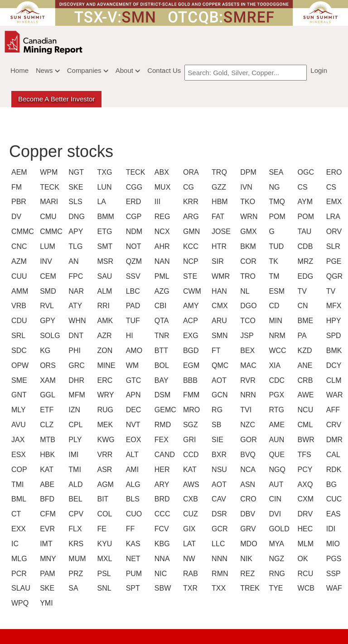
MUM (75, 559)
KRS (75, 544)
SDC (18, 351)
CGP (132, 217)
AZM (18, 261)
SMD (46, 291)
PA (302, 336)
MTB (46, 440)
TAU (304, 231)
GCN (218, 395)
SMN (218, 336)
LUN (103, 187)
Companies (88, 70)
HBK (46, 455)
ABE (46, 484)
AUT (275, 484)
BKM (246, 246)
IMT (46, 544)
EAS (333, 514)
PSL (103, 574)
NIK (246, 559)
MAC (246, 365)
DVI (275, 514)
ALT (132, 455)
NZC (246, 425)
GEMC (161, 410)
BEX (246, 351)
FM (17, 187)
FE (101, 529)
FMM (189, 395)
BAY (161, 380)
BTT (161, 351)
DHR (75, 380)
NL (245, 291)
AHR (161, 246)
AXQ (304, 484)
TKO (246, 202)
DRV (304, 514)
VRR (103, 455)
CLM (333, 380)
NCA (246, 470)
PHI (75, 351)
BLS (132, 499)
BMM (103, 217)
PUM (132, 574)
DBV (246, 514)
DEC (132, 410)
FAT (218, 217)
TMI (75, 470)
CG (188, 187)
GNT (18, 395)
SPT (132, 588)
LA (101, 202)
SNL (103, 588)
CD (274, 306)
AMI (132, 470)
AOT (218, 380)
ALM (103, 291)
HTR (218, 246)
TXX (218, 588)
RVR (246, 380)
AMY (189, 306)
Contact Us (164, 70)
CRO (246, 499)
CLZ (46, 425)
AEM (18, 172)
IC (15, 544)
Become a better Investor (56, 99)
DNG (75, 217)
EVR (46, 529)
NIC (161, 574)
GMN (189, 231)
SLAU (18, 588)
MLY (18, 410)
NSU (218, 470)
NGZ (275, 559)
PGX (275, 395)
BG (331, 484)
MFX (333, 306)
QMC (218, 365)
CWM (189, 291)
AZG (161, 291)
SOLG (46, 336)
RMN (218, 574)
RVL (46, 306)
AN (73, 261)
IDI (331, 529)
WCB (304, 588)
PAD (132, 306)
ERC (103, 380)
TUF (132, 321)
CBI (161, 306)
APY (75, 231)
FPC (75, 276)
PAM (46, 574)
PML (161, 276)
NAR (75, 291)
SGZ (189, 425)
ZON (103, 351)
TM (274, 276)
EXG (189, 336)
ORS (46, 365)
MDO (246, 544)
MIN (275, 321)
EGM (189, 365)
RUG (103, 410)
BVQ (246, 455)
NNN (218, 559)
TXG (103, 172)
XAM (46, 380)
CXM (304, 499)
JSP (246, 336)
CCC (161, 514)
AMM (18, 291)
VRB (18, 306)
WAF (333, 588)
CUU (18, 276)
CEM (46, 276)
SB (216, 425)
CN (303, 306)
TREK (246, 588)
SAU (103, 276)
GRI (189, 440)
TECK (132, 172)
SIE (217, 440)
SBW (161, 588)
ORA (189, 172)
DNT (75, 336)
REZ (246, 574)
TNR (161, 336)
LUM (46, 246)
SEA (275, 172)
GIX (189, 529)
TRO (246, 276)
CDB (304, 246)
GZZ (218, 187)
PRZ (75, 574)
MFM (75, 395)
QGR (333, 276)
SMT (103, 246)
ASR (103, 470)
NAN (161, 261)
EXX (18, 529)
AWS (189, 484)
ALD (75, 484)
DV (16, 217)
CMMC (18, 231)
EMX (333, 202)
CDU (18, 321)
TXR (189, 588)
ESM (275, 291)
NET (132, 559)
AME (275, 425)
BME (304, 321)
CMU (46, 217)
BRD (161, 499)
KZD (304, 351)
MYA (275, 544)
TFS (304, 455)
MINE (103, 365)
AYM (304, 202)
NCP (189, 261)
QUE (275, 455)
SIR (218, 261)
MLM (304, 544)
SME (18, 380)
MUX (161, 187)
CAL (333, 455)
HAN (218, 291)
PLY (75, 440)
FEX (161, 440)
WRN (246, 217)
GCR (218, 529)
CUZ (189, 514)
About (128, 70)
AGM (103, 484)
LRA (333, 217)
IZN (74, 410)
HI (130, 336)
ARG (189, 217)
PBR (18, 202)
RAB (189, 574)
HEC (304, 529)
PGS (333, 559)
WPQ (18, 603)
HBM (218, 202)
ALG (132, 484)
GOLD (275, 529)
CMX (218, 306)
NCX (161, 231)
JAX (18, 440)
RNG (275, 574)
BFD (46, 499)
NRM (275, 336)
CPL (75, 425)
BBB (189, 380)
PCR (18, 574)
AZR (103, 336)
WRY (103, 395)
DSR (218, 514)
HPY (333, 321)
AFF (333, 410)
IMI (73, 455)
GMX (246, 231)
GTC (132, 380)
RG (217, 410)
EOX (132, 440)
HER (161, 470)
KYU (103, 544)
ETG (103, 231)
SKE (75, 187)
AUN (275, 440)
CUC (333, 499)
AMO (132, 351)
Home (19, 70)
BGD (189, 351)
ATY (75, 306)
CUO (132, 514)
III (157, 202)
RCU (304, 574)
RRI (103, 306)
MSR (103, 261)
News (48, 70)
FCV (161, 529)
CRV (333, 425)
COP (18, 470)
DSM (161, 395)
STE (189, 276)
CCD (189, 455)
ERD (132, 202)
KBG (161, 544)
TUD (275, 246)
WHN (75, 321)
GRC (75, 365)
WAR (333, 395)
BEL (75, 499)
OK (303, 559)
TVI (246, 410)
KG (45, 351)
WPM (46, 172)
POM (275, 217)
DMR (333, 440)
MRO (189, 410)
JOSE (218, 231)
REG (161, 217)
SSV (132, 276)
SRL (18, 336)
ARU (218, 321)
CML (304, 425)
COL (103, 514)
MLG (18, 559)
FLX (75, 529)
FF (130, 529)
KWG (103, 440)
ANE (304, 365)
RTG (275, 410)
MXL (103, 559)
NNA (161, 559)
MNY (46, 559)
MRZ (304, 261)
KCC (189, 246)
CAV (218, 499)
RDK (333, 470)
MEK (103, 425)
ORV (333, 231)
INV (46, 261)
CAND (161, 455)
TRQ (218, 172)
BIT (103, 499)
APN (132, 395)
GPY (46, 321)
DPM (246, 172)
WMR (218, 276)
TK (273, 261)
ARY (161, 484)
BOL (161, 365)
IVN (246, 187)
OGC (304, 172)
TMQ (275, 202)
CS (303, 187)
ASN (246, 484)
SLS (75, 202)
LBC (132, 291)
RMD (161, 425)
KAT (46, 470)
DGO (246, 306)
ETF (46, 410)
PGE (333, 261)
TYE (275, 588)
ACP (189, 321)
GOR (246, 440)
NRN (246, 395)
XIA (275, 365)
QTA (161, 321)
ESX (18, 455)
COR (246, 261)
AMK (103, 321)
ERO (333, 172)
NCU (304, 410)
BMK (333, 351)
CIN (275, 499)
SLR (333, 246)
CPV (75, 514)
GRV (246, 529)
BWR (304, 440)
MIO (333, 544)
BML (18, 499)
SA (73, 588)
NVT (132, 425)
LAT (189, 544)
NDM (132, 231)
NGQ (275, 470)
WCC (275, 351)
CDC (275, 380)
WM (132, 365)
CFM (46, 514)
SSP (333, 574)
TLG (75, 246)
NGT (75, 172)
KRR (189, 202)
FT (216, 351)
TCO (246, 321)
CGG (132, 187)
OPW (18, 365)
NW (189, 559)
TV (302, 291)
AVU (18, 425)
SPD (333, 336)
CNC (18, 246)
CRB (304, 380)
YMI (46, 603)
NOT (132, 246)
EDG (304, 276)
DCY (333, 365)
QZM (132, 261)
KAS (132, 544)
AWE (304, 395)
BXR (218, 455)
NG (274, 187)
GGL (46, 395)
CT (16, 514)
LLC (218, 544)
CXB (189, 499)
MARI (46, 202)
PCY (304, 470)
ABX (161, 172)
